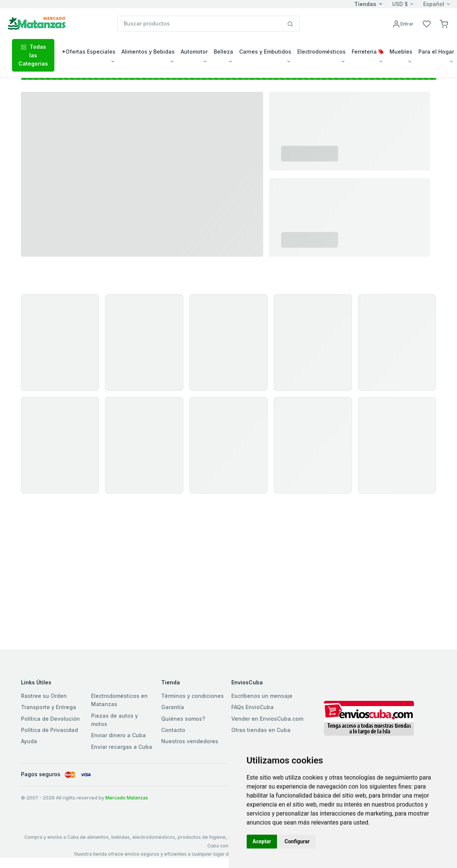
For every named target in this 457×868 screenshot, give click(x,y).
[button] (444, 23)
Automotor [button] (194, 52)
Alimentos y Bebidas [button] (148, 52)
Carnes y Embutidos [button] (265, 52)
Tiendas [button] (365, 4)
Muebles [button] (401, 52)
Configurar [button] (297, 841)
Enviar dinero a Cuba (118, 735)
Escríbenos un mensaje (262, 696)
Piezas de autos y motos (115, 720)
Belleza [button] (223, 52)
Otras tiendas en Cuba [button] (261, 730)
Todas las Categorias (33, 55)
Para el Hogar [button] (436, 52)
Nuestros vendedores (190, 741)
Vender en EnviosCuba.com (267, 719)
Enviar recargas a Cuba (122, 747)
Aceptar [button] (262, 841)
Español (434, 4)
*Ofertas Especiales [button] (89, 52)
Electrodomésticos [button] (321, 52)
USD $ (400, 4)
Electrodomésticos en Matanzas (119, 700)
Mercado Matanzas (127, 798)
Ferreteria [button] (368, 52)
